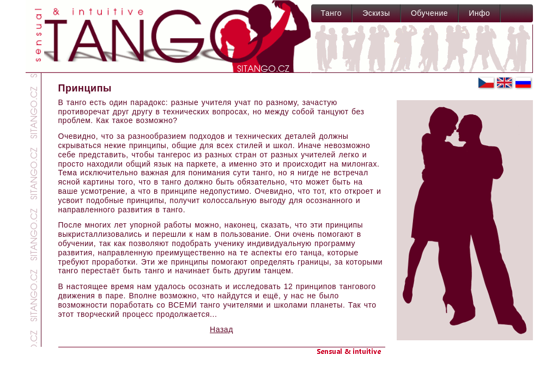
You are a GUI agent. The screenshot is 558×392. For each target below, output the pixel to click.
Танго (332, 13)
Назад (222, 329)
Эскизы (376, 13)
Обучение (429, 13)
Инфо (479, 13)
